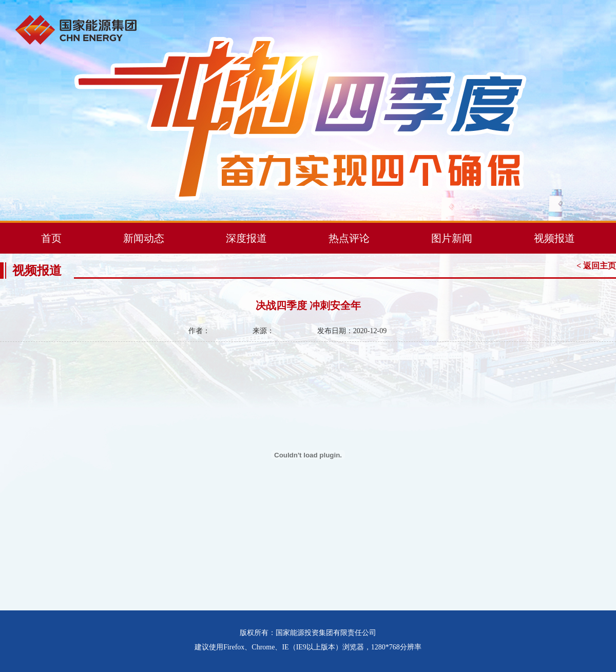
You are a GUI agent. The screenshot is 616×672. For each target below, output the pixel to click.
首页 (51, 238)
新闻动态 (144, 238)
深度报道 (246, 238)
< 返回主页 (596, 266)
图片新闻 (452, 238)
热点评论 (349, 238)
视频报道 (554, 238)
